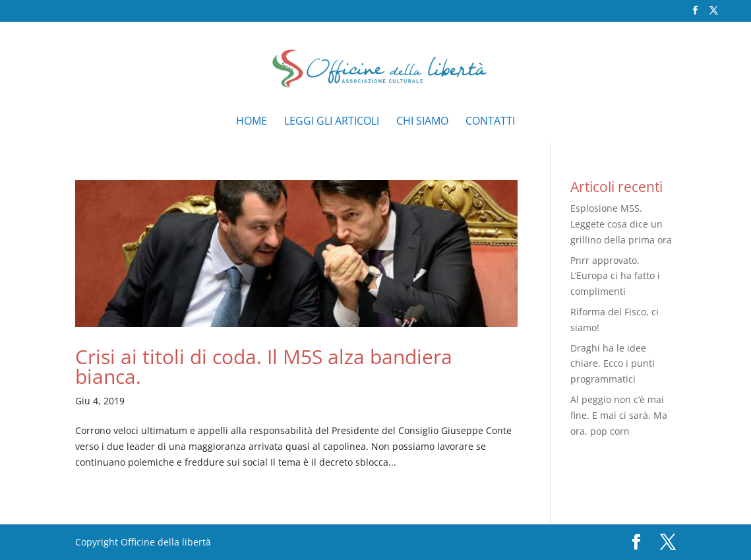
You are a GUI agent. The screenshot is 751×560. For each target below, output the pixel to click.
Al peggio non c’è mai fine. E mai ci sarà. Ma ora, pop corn (619, 415)
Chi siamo (422, 122)
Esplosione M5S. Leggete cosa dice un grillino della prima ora (621, 224)
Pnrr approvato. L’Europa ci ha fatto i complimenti (615, 276)
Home (252, 122)
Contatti (490, 122)
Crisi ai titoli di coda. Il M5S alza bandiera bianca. (264, 366)
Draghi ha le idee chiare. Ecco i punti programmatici (613, 364)
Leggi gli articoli (332, 122)
